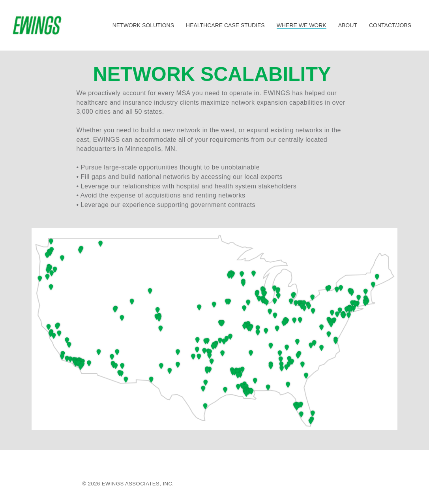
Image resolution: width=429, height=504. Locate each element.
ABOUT (348, 25)
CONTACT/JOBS (390, 25)
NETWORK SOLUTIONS (143, 25)
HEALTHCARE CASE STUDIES (225, 25)
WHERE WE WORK (302, 25)
